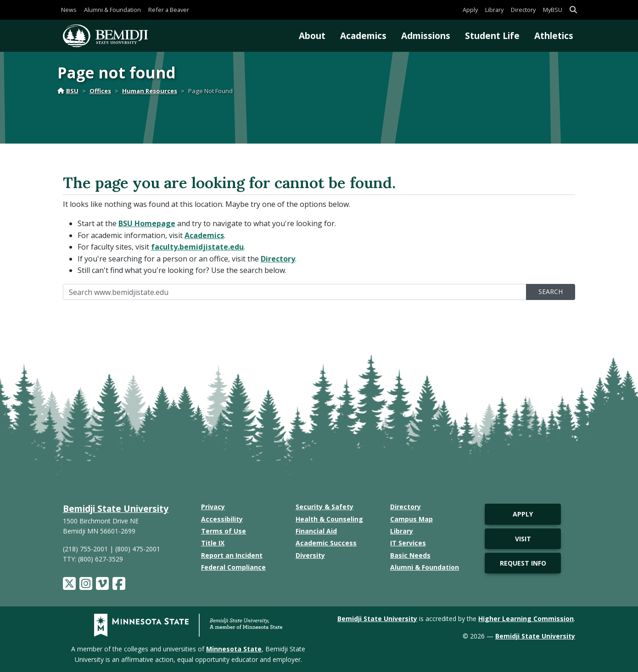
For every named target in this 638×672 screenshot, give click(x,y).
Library (494, 10)
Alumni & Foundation (112, 10)
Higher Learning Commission (526, 619)
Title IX (213, 543)
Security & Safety (325, 507)
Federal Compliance (233, 567)
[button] (573, 10)
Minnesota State (234, 649)
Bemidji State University (116, 508)
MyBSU (553, 10)
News (69, 10)
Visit (523, 539)
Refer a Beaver (169, 10)
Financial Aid (316, 531)
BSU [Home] (68, 91)
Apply (470, 10)
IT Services (408, 543)
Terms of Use (224, 531)
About (312, 36)
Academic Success (326, 543)
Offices (100, 91)
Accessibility (222, 519)
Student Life (492, 36)
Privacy (213, 507)
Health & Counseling (329, 519)
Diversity (310, 555)
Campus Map (411, 519)
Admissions (426, 36)
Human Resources (150, 91)
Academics (363, 36)
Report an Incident (232, 555)
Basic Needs (410, 555)
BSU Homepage (147, 223)
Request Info (523, 563)
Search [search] (551, 292)
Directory (523, 10)
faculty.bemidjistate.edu (197, 247)
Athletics (554, 36)
